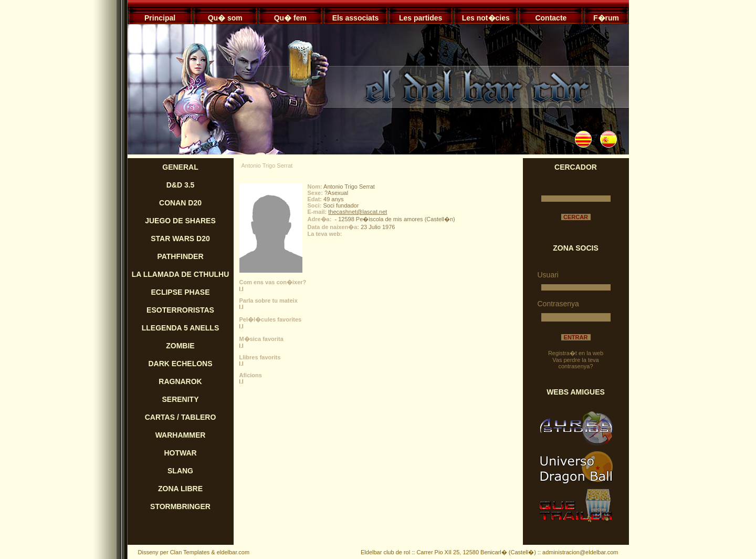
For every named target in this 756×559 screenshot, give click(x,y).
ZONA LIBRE (180, 489)
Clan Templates (190, 552)
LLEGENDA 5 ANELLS (181, 328)
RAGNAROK (180, 381)
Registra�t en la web (576, 353)
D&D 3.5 (181, 185)
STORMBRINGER (180, 506)
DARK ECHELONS (180, 364)
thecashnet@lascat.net (358, 212)
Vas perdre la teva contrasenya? (575, 363)
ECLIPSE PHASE (180, 292)
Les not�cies (486, 18)
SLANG (180, 471)
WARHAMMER (181, 435)
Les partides (421, 18)
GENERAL (180, 167)
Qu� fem (290, 18)
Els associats (356, 18)
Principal (160, 18)
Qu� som (225, 18)
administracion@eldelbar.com (580, 552)
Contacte (551, 18)
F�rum (606, 18)
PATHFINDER (180, 256)
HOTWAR (180, 453)
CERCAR (576, 217)
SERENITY (180, 399)
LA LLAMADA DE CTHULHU (181, 274)
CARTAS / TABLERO (181, 417)
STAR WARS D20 (180, 239)
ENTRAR (576, 337)
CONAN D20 (180, 203)
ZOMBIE (180, 346)
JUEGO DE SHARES (180, 221)
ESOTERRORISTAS (180, 310)
